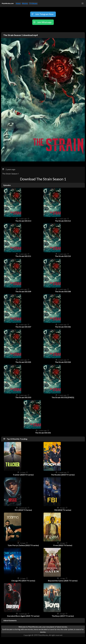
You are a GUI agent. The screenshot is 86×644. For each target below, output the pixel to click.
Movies (25, 3)
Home (18, 3)
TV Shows (33, 3)
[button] (83, 3)
